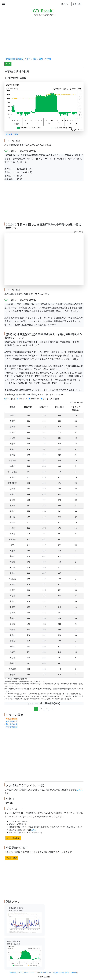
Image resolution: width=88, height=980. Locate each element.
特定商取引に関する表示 (61, 973)
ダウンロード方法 (12, 134)
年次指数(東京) (12, 727)
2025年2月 (10, 399)
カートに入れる (13, 838)
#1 (7, 64)
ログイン (65, 4)
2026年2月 (35, 399)
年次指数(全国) (12, 724)
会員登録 (77, 4)
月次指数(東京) (12, 721)
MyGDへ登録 (12, 858)
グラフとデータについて (26, 973)
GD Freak (43, 11)
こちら (80, 790)
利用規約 (74, 973)
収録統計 (13, 973)
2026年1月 (22, 399)
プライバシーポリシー (43, 973)
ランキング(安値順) (50, 399)
